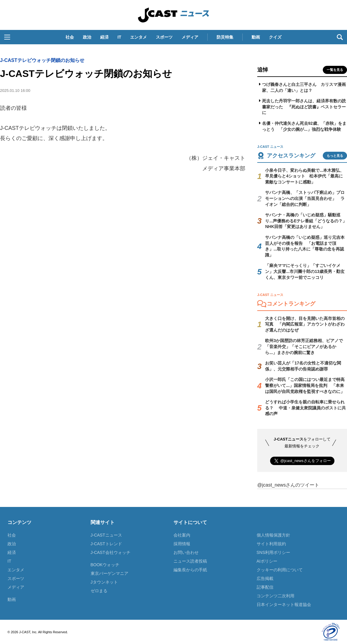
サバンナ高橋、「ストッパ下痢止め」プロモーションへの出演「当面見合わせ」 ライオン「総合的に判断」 (305, 198)
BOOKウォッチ (105, 565)
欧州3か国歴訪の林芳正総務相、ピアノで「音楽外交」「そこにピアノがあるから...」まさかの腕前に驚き (304, 346)
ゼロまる (99, 591)
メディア (190, 37)
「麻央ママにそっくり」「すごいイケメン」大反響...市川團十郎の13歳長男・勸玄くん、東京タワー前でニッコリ (305, 271)
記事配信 (265, 587)
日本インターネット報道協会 (284, 604)
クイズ (275, 37)
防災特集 (225, 37)
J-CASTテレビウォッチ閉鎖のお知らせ (42, 60)
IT (119, 37)
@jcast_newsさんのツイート (288, 485)
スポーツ (164, 37)
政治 (87, 37)
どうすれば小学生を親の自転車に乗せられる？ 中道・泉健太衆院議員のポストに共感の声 (305, 408)
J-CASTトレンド (106, 544)
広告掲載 (265, 578)
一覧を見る (335, 70)
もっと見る (335, 156)
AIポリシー (267, 561)
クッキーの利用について (280, 570)
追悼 (263, 70)
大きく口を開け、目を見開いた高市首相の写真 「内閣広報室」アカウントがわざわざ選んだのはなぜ (305, 324)
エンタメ (139, 37)
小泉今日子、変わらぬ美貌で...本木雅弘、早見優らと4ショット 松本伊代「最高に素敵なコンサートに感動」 (305, 176)
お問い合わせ (186, 552)
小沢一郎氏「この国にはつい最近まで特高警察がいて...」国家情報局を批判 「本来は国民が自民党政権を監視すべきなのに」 (305, 385)
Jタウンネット (104, 582)
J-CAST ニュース (173, 15)
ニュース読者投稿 (190, 561)
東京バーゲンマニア (109, 573)
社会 (70, 37)
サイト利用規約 (271, 544)
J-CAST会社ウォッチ (111, 552)
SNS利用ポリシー (274, 552)
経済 (104, 37)
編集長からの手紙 (190, 570)
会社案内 (182, 535)
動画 (256, 37)
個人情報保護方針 (273, 535)
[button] (7, 37)
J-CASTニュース (106, 535)
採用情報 (182, 544)
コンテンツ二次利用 (276, 596)
